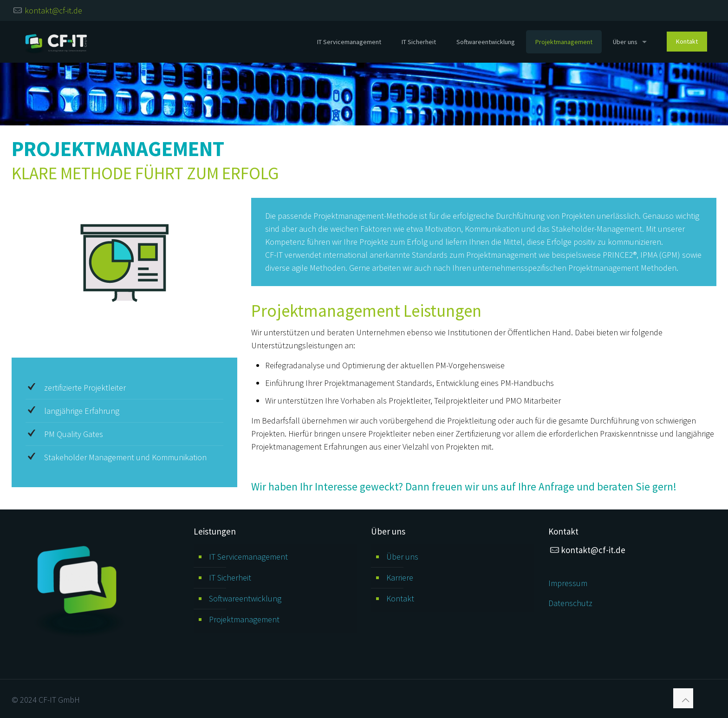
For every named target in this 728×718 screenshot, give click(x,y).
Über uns (402, 557)
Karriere (400, 578)
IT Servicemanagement (248, 557)
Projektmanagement (244, 619)
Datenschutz (570, 603)
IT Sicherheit (230, 578)
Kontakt (400, 598)
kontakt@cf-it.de (53, 10)
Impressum (568, 583)
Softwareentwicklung (245, 598)
